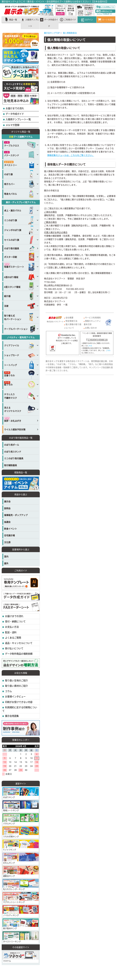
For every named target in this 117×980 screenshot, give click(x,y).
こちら (90, 346)
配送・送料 (11, 632)
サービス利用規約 (93, 317)
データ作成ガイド (15, 114)
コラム (8, 691)
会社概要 (69, 317)
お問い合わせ (91, 328)
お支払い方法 (12, 627)
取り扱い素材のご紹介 (16, 686)
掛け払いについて (14, 648)
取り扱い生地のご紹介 (16, 680)
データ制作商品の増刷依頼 (19, 654)
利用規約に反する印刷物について (20, 709)
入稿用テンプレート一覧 (18, 119)
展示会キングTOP (52, 33)
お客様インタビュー (15, 696)
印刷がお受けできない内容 (19, 702)
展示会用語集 (12, 716)
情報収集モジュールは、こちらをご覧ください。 (71, 155)
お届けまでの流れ (15, 108)
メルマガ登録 (12, 125)
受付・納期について (15, 621)
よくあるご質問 (13, 638)
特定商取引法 (71, 321)
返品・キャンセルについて (19, 643)
